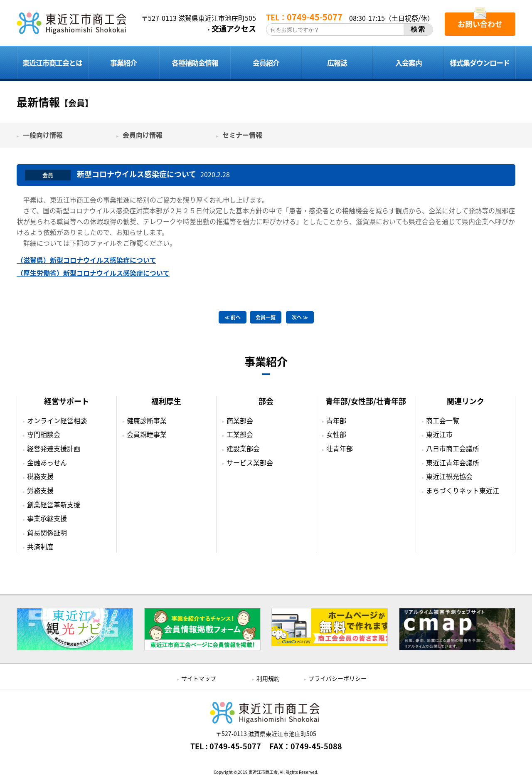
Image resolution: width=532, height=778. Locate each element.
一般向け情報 (43, 135)
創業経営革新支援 (54, 504)
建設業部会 (243, 448)
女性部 (336, 434)
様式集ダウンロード (480, 63)
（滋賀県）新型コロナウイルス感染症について (86, 260)
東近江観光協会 (449, 476)
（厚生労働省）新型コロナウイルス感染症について (93, 273)
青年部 (336, 420)
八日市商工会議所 (453, 448)
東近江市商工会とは (52, 63)
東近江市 (439, 434)
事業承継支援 (47, 518)
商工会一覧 (443, 420)
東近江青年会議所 (453, 462)
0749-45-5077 (235, 746)
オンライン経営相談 (57, 420)
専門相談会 (44, 434)
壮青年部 (340, 448)
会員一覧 (266, 317)
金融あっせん (47, 462)
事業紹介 (123, 63)
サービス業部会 (250, 462)
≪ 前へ (233, 317)
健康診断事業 (147, 420)
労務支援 (40, 490)
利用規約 (268, 678)
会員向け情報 (143, 135)
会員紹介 (266, 63)
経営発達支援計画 (54, 448)
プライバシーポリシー (337, 678)
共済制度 (40, 546)
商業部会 (240, 420)
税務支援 (40, 476)
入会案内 (409, 63)
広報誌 (337, 63)
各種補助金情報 (195, 63)
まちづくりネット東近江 (463, 490)
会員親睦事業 (147, 434)
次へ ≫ (300, 317)
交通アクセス (234, 29)
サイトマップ (199, 678)
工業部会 (240, 434)
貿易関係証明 (47, 532)
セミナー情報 (242, 135)
